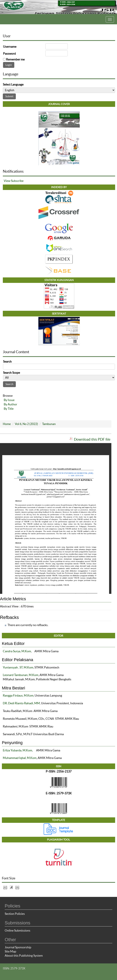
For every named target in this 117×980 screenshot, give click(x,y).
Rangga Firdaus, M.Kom (18, 695)
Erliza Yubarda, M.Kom (17, 750)
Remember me (15, 59)
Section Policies (15, 914)
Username (10, 47)
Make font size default (11, 887)
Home (7, 424)
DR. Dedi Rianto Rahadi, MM (21, 703)
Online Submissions (17, 930)
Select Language (13, 84)
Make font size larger (17, 887)
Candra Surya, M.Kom (17, 651)
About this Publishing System (24, 955)
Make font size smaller (5, 887)
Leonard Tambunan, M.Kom (21, 675)
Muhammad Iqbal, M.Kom (20, 758)
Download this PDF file (92, 439)
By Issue (9, 400)
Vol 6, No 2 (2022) (26, 424)
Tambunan (49, 424)
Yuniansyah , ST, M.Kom (18, 667)
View (7, 181)
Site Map (10, 951)
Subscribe (17, 181)
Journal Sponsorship (18, 947)
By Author (10, 404)
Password (9, 54)
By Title (9, 409)
